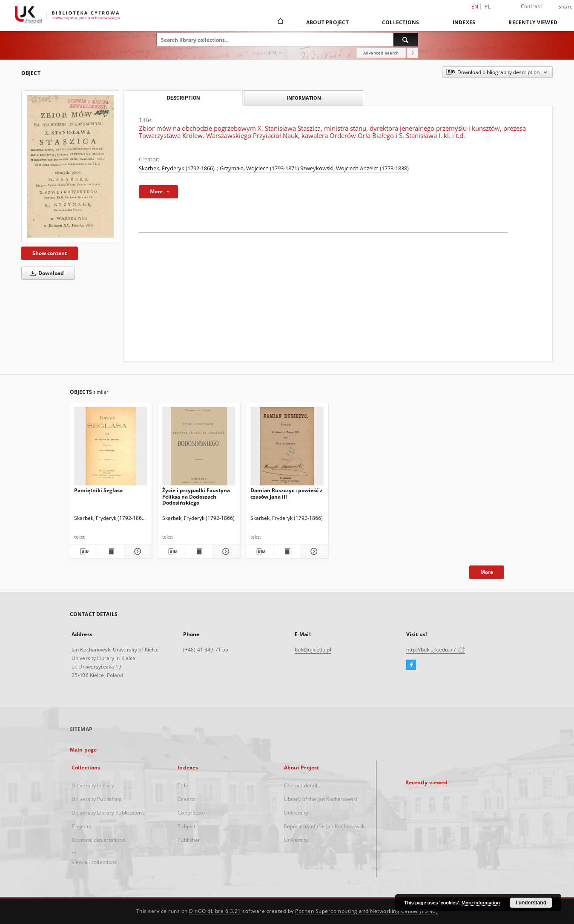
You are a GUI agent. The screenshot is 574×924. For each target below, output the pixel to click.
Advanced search (381, 53)
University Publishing (97, 799)
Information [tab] (304, 98)
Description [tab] (183, 98)
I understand (531, 903)
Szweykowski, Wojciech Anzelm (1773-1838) (354, 168)
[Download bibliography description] (83, 551)
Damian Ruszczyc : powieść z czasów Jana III (286, 493)
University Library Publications (108, 813)
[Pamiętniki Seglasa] (111, 449)
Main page (83, 750)
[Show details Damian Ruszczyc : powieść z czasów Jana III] (313, 551)
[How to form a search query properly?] (413, 53)
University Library (93, 785)
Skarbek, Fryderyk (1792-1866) (177, 168)
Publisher (189, 840)
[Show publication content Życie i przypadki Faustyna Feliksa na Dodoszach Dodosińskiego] (199, 551)
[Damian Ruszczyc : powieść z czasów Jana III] (287, 449)
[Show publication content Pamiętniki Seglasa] (110, 551)
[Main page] (280, 22)
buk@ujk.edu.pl (313, 650)
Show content (50, 253)
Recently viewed (533, 22)
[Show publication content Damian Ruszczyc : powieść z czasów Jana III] (287, 551)
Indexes (464, 22)
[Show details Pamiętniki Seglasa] (137, 551)
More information (481, 903)
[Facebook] (411, 665)
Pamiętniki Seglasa (98, 490)
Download (45, 273)
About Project (327, 22)
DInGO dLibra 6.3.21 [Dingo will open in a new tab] (215, 911)
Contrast (531, 6)
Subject (187, 826)
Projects (81, 826)
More (487, 572)
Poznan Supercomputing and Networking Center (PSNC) (366, 911)
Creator (187, 799)
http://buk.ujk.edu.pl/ (436, 650)
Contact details (302, 785)
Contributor (191, 813)
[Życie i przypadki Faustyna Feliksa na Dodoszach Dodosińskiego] (199, 449)
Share (565, 7)
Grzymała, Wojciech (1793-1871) (260, 168)
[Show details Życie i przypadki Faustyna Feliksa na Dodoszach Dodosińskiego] (225, 551)
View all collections (94, 862)
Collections (401, 22)
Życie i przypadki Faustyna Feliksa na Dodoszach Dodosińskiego (196, 496)
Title (183, 785)
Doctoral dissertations (98, 840)
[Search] (406, 40)
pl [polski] (488, 7)
